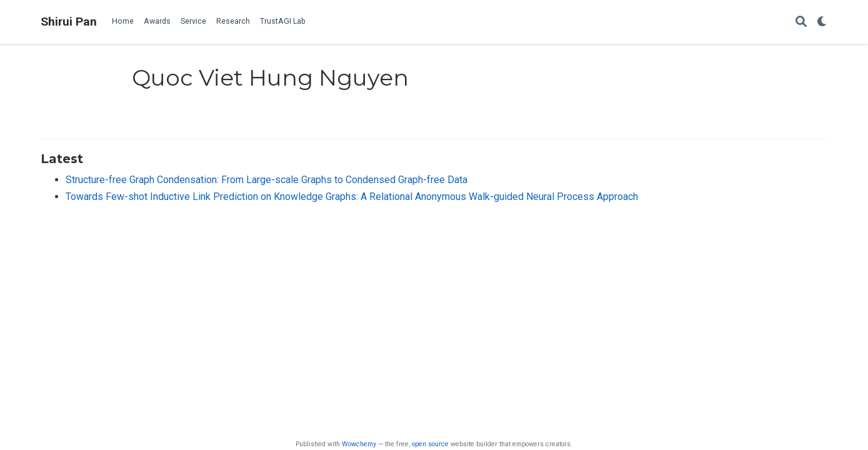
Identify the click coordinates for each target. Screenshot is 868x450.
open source (430, 444)
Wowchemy (359, 444)
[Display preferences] (822, 22)
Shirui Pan (69, 22)
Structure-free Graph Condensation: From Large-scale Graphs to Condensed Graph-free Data (267, 180)
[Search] (801, 22)
